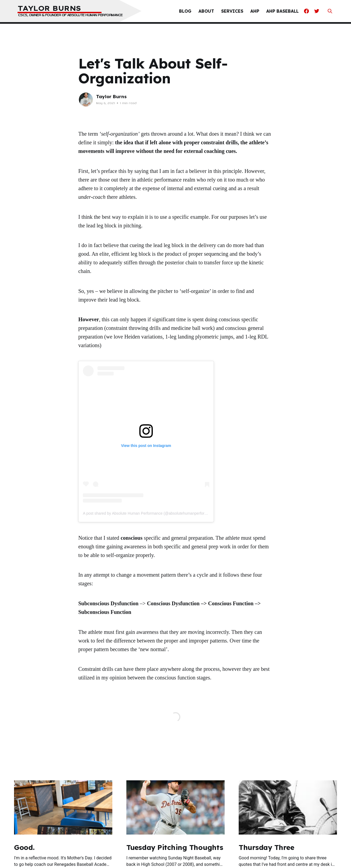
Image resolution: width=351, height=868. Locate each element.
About (206, 11)
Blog (185, 11)
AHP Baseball (282, 11)
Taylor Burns (111, 96)
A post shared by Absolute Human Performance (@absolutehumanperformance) (150, 513)
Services (232, 11)
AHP (255, 11)
